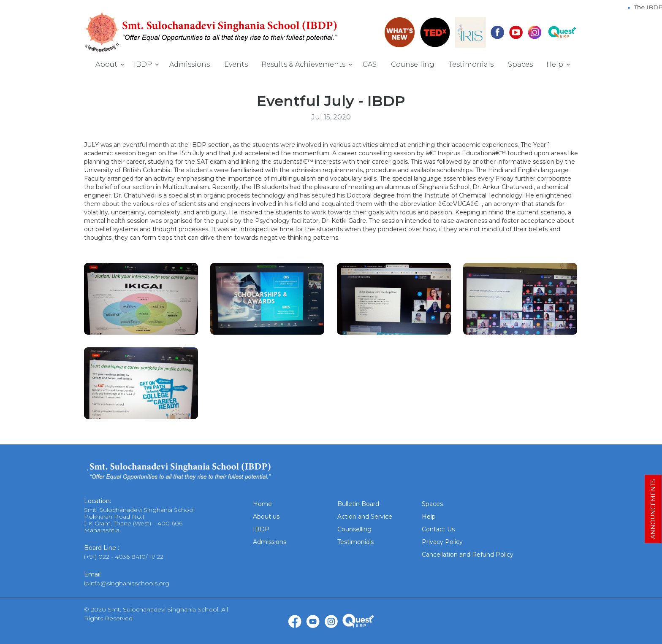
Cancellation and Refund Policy (468, 555)
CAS (370, 64)
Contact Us (438, 529)
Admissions (190, 64)
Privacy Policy (442, 542)
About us (266, 517)
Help (555, 64)
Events (236, 64)
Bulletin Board (358, 504)
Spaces (520, 64)
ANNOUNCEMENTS (653, 509)
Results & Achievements (303, 64)
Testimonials (471, 64)
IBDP (143, 64)
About (106, 64)
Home (262, 504)
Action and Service (365, 517)
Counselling (413, 64)
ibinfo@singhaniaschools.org (127, 583)
